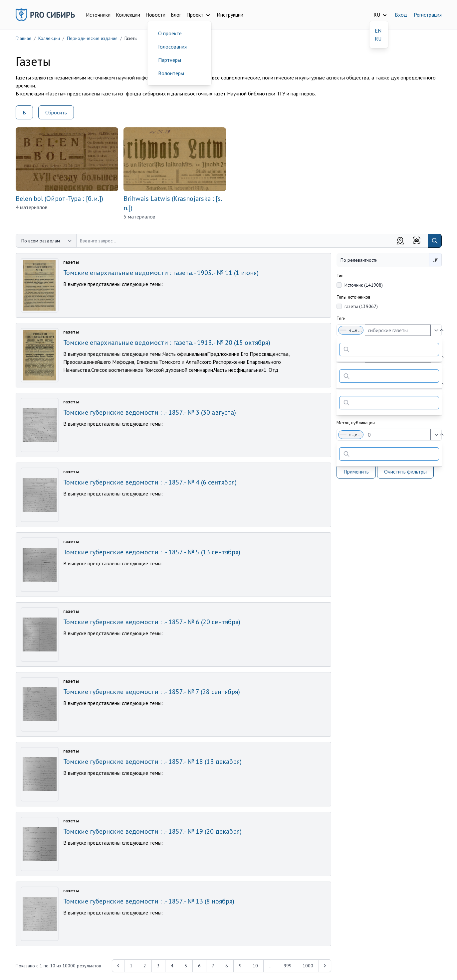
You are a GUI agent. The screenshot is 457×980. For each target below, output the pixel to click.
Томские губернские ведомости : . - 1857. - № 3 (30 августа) (150, 412)
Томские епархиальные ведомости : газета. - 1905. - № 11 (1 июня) (161, 273)
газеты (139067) (361, 306)
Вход (401, 15)
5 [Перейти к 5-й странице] (186, 966)
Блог (176, 15)
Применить (356, 472)
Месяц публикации (356, 423)
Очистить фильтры (405, 472)
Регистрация (428, 15)
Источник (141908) (364, 285)
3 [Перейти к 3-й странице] (158, 966)
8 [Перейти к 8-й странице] (227, 966)
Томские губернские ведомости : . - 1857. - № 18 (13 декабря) (152, 762)
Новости (155, 15)
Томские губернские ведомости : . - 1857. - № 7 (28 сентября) (152, 692)
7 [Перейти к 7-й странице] (213, 966)
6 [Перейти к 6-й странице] (199, 966)
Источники (98, 15)
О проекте (170, 33)
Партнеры (170, 60)
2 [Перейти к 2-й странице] (145, 966)
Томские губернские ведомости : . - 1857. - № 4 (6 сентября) (150, 482)
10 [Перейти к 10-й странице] (255, 966)
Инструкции (230, 15)
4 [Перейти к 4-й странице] (172, 966)
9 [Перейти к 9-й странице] (240, 966)
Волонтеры (171, 73)
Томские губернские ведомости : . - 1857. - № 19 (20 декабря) (152, 831)
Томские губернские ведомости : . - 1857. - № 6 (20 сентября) (152, 622)
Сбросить (56, 112)
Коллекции (128, 15)
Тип (340, 276)
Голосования (172, 47)
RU (378, 39)
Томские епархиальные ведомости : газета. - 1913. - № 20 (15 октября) (167, 343)
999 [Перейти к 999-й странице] (288, 966)
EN (378, 31)
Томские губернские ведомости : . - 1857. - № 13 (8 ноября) (149, 901)
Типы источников (353, 297)
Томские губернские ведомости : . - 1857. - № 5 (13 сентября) (152, 552)
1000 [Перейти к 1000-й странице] (308, 966)
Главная (23, 38)
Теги (341, 318)
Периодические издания (92, 38)
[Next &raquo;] (325, 966)
